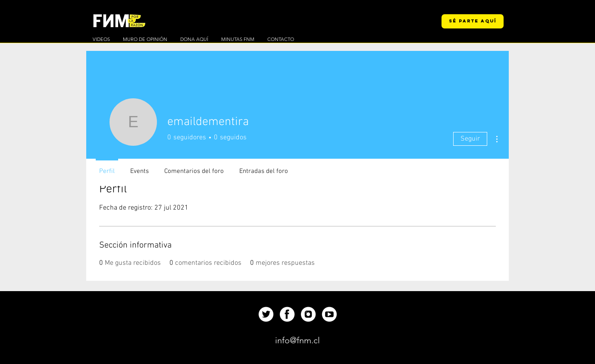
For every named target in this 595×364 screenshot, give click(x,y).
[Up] (266, 314)
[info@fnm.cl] (297, 340)
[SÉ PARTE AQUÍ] (473, 21)
